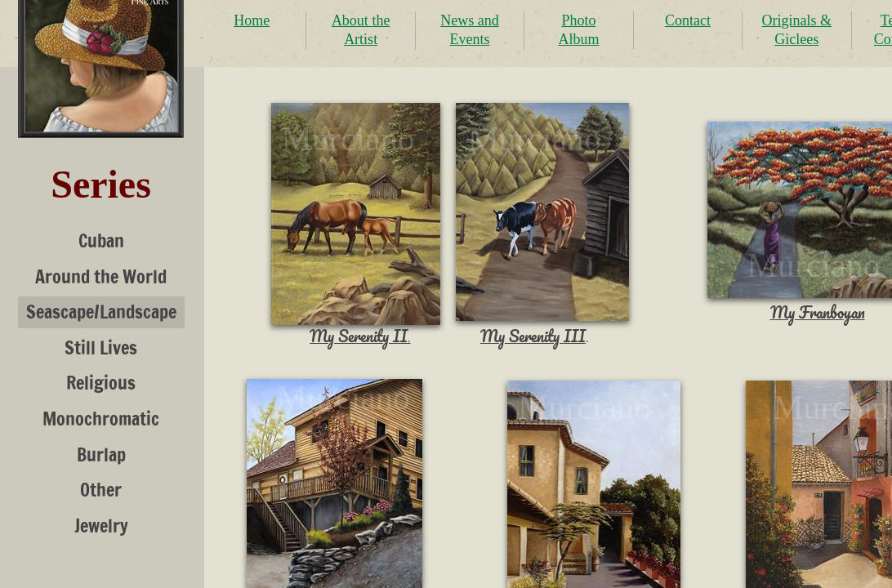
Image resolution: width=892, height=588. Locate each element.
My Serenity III (533, 336)
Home (252, 20)
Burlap (101, 454)
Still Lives (101, 347)
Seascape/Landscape (101, 312)
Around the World (101, 276)
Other (101, 490)
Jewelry (101, 526)
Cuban (101, 241)
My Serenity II (359, 336)
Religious (101, 383)
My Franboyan (818, 312)
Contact (688, 20)
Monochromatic (101, 419)
